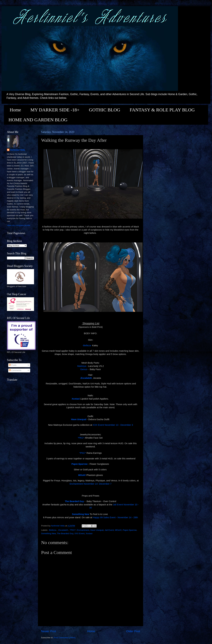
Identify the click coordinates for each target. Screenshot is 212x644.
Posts (13, 365)
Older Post (133, 631)
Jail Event (109, 530)
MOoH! (118, 530)
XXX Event (79, 533)
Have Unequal (97, 530)
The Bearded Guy (65, 533)
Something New (49, 533)
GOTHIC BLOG (105, 110)
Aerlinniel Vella (17, 150)
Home (15, 110)
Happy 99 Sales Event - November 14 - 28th (115, 517)
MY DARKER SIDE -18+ (55, 110)
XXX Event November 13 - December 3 (113, 425)
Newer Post (49, 631)
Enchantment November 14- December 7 (91, 484)
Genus (84, 369)
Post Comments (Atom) (65, 638)
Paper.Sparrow (80, 464)
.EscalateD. (63, 530)
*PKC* (81, 438)
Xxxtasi (89, 533)
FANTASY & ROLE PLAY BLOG (162, 110)
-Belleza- (87, 345)
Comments (15, 370)
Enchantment (83, 530)
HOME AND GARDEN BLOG (38, 120)
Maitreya (82, 366)
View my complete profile (19, 225)
